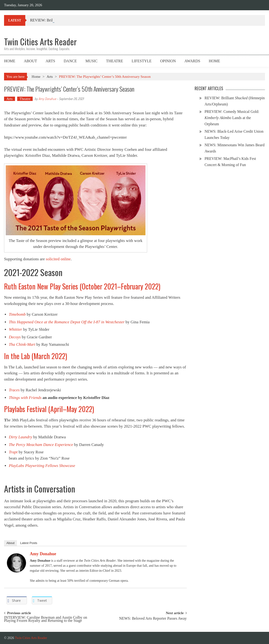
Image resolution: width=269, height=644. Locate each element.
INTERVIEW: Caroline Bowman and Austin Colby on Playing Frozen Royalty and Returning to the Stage (46, 619)
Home (10, 61)
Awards (192, 61)
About (30, 61)
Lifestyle (142, 61)
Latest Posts (29, 543)
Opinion (168, 61)
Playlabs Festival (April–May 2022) (49, 409)
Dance (70, 61)
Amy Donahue (47, 99)
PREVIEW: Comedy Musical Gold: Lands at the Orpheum (232, 118)
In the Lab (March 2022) (36, 356)
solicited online (58, 259)
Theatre (115, 61)
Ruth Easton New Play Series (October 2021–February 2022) (82, 286)
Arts (50, 61)
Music (91, 61)
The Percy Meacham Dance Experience (41, 445)
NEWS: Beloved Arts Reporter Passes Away (153, 619)
